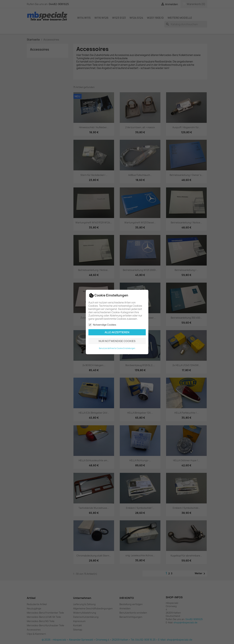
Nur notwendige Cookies (117, 341)
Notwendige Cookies (102, 325)
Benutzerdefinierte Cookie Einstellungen (117, 348)
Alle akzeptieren (117, 332)
